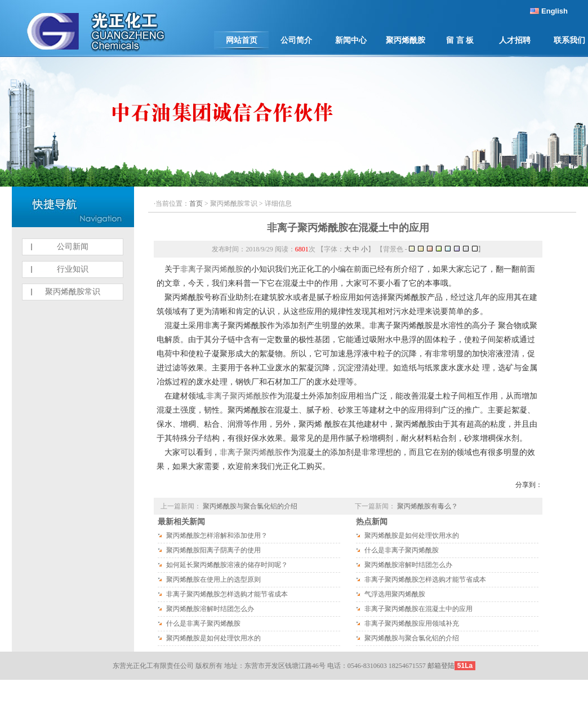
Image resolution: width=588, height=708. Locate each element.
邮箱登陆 (441, 666)
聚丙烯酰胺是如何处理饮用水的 (213, 638)
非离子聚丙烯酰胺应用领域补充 (412, 623)
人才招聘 (515, 40)
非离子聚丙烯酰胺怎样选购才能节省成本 (227, 594)
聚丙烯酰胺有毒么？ (427, 506)
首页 (196, 203)
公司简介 (296, 40)
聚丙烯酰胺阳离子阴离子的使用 (213, 550)
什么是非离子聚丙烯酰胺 (203, 623)
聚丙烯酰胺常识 (73, 292)
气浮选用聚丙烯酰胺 (395, 594)
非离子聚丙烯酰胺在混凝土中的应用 (348, 228)
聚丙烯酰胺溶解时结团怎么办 (210, 609)
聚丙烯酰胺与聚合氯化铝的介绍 (250, 506)
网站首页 (242, 40)
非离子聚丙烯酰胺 (212, 269)
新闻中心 (351, 40)
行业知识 (73, 269)
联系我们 (569, 40)
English (554, 11)
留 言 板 (460, 40)
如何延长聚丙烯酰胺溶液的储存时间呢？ (227, 565)
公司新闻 (73, 247)
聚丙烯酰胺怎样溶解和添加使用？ (217, 536)
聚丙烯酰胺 (406, 40)
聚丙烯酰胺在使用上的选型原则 (213, 579)
